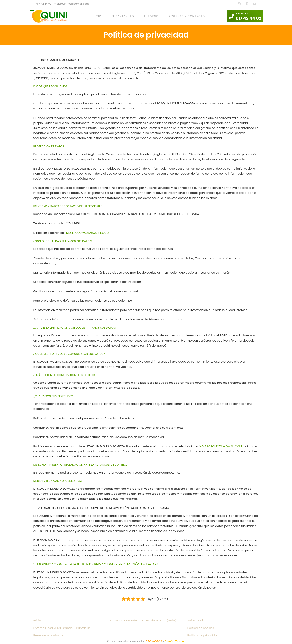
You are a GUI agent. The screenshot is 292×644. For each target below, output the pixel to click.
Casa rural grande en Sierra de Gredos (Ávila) (143, 620)
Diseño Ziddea (175, 641)
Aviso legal (195, 620)
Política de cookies (201, 628)
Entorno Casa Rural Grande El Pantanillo (62, 628)
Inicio (37, 620)
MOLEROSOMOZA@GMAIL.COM (88, 233)
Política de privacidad (203, 635)
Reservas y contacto (48, 635)
